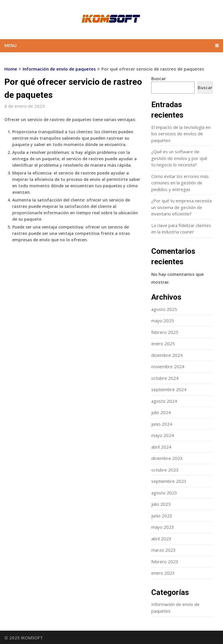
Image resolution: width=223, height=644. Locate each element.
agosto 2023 (164, 493)
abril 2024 (161, 447)
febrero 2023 (165, 562)
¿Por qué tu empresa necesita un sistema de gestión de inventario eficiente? (181, 207)
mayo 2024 (163, 435)
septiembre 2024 (169, 389)
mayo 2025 (163, 321)
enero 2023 (163, 573)
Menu (10, 45)
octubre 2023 (165, 470)
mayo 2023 (163, 527)
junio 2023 (162, 516)
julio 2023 (161, 504)
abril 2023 (161, 539)
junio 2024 (162, 424)
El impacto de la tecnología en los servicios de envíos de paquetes (181, 134)
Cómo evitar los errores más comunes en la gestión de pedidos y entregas (180, 183)
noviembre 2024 (168, 366)
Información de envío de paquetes (59, 69)
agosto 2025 (164, 309)
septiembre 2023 (169, 481)
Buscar (159, 78)
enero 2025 (163, 343)
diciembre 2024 (167, 355)
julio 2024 (161, 412)
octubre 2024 (165, 378)
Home (11, 69)
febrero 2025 (165, 332)
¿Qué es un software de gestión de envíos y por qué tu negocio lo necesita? (179, 158)
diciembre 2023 (167, 458)
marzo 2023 (163, 550)
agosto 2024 (164, 401)
